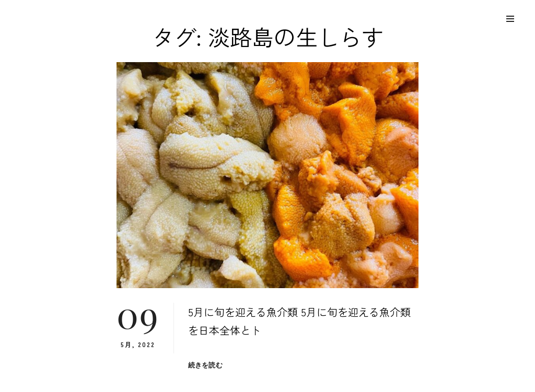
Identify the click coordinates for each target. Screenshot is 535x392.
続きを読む (205, 365)
